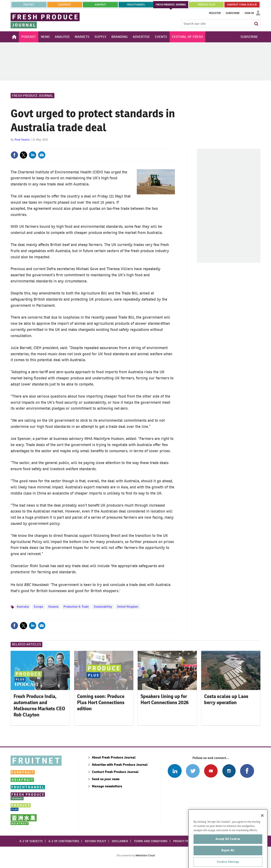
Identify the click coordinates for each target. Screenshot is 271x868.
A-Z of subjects (31, 841)
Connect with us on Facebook (247, 771)
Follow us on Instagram (229, 771)
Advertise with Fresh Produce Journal (120, 765)
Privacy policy (184, 841)
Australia (23, 607)
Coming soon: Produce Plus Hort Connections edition (101, 702)
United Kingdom (128, 607)
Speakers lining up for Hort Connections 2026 (165, 699)
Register (215, 13)
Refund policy (95, 841)
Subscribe (233, 13)
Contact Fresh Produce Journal (115, 772)
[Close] (262, 833)
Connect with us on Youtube (211, 771)
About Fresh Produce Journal (114, 757)
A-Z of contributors (64, 841)
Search (256, 24)
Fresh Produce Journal (32, 96)
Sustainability (103, 607)
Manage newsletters (107, 786)
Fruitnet (29, 5)
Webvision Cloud (145, 855)
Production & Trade (76, 607)
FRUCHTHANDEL (136, 5)
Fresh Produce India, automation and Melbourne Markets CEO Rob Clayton (39, 705)
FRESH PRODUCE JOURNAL (171, 5)
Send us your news (106, 779)
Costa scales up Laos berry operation (226, 699)
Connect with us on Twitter (193, 771)
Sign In (249, 13)
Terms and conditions (151, 841)
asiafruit (100, 5)
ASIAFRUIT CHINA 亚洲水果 (242, 5)
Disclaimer (120, 841)
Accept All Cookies (228, 857)
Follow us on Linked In (175, 771)
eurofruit (65, 5)
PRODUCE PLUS (206, 5)
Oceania (53, 607)
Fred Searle (22, 140)
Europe (39, 607)
